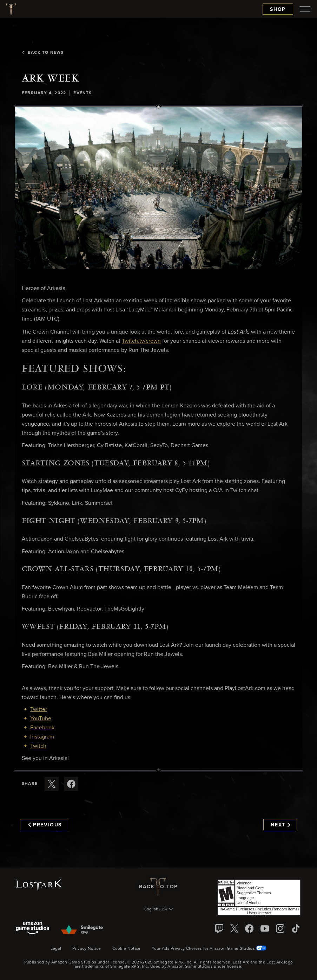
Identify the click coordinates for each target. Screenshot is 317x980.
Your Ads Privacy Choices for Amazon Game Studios (209, 949)
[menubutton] (305, 9)
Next (280, 825)
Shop (278, 9)
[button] (158, 188)
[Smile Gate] (82, 930)
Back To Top (158, 887)
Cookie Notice (127, 949)
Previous (45, 825)
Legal (56, 949)
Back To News (43, 53)
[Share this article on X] (52, 784)
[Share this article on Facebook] (71, 784)
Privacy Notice (87, 949)
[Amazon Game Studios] (32, 929)
